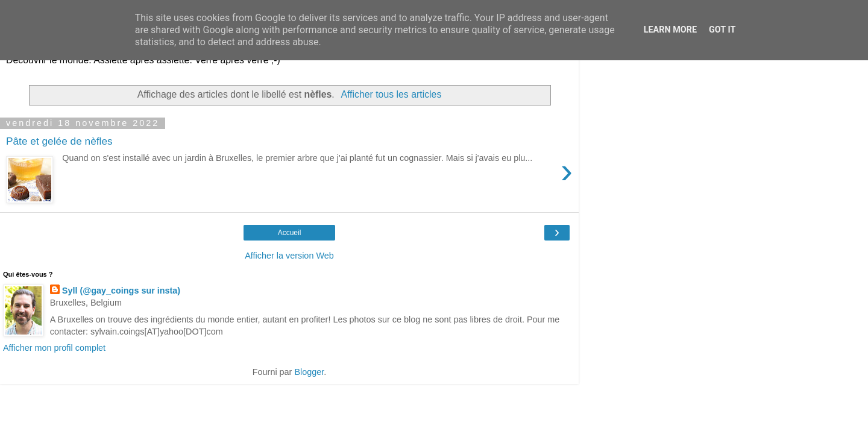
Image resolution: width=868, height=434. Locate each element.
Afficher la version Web (289, 256)
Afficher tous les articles (391, 94)
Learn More (670, 30)
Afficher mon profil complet (54, 348)
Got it (722, 30)
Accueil (290, 233)
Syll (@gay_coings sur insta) (121, 291)
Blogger (309, 372)
